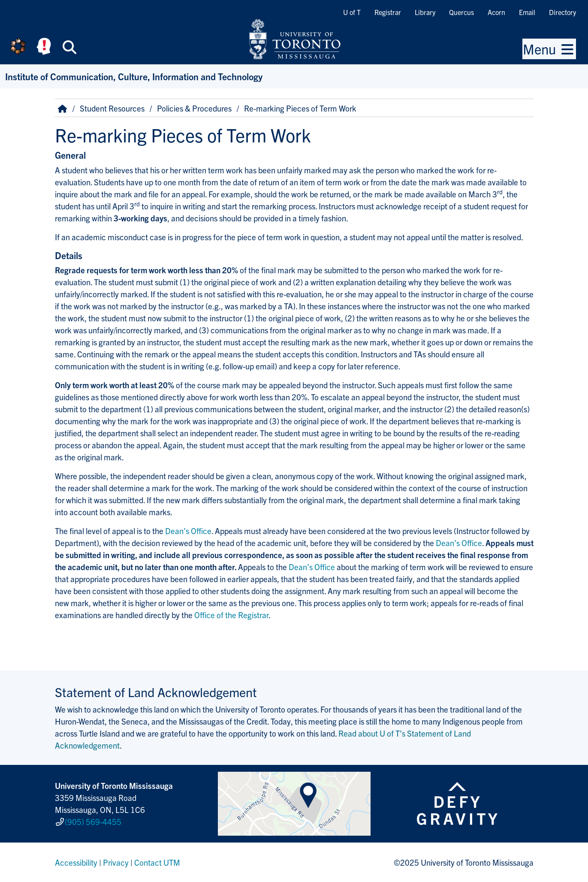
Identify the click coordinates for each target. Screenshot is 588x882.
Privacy (116, 862)
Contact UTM (157, 862)
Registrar (388, 12)
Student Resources (112, 108)
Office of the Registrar (231, 615)
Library (425, 12)
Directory (562, 12)
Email (527, 12)
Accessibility (76, 862)
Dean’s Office (188, 531)
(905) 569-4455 (93, 822)
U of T (352, 12)
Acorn (496, 12)
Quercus (461, 12)
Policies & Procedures (194, 108)
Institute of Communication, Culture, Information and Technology (134, 76)
